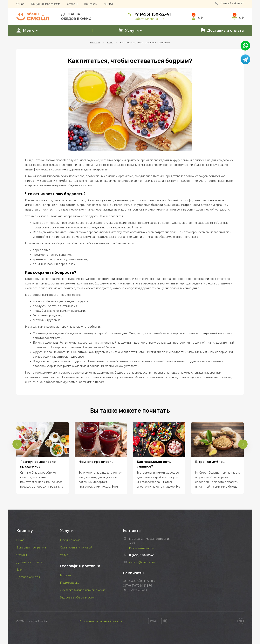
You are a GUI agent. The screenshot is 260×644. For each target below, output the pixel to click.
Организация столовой (76, 547)
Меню (27, 30)
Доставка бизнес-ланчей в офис (83, 590)
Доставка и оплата (222, 30)
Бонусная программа (46, 4)
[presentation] (16, 442)
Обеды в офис (70, 540)
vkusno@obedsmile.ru (144, 562)
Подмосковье (70, 583)
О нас (20, 4)
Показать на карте (142, 548)
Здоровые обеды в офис (77, 597)
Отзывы (72, 4)
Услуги (130, 30)
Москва (65, 575)
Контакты (91, 4)
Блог (20, 570)
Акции (108, 4)
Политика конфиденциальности (101, 621)
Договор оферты (28, 577)
